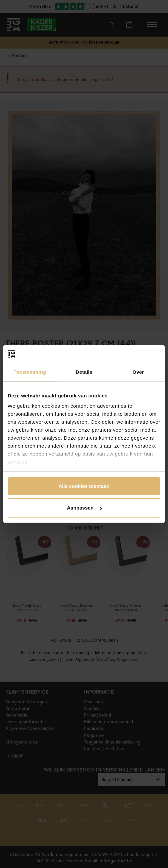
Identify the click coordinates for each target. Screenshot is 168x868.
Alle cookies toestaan (84, 486)
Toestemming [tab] (30, 372)
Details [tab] (84, 372)
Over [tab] (138, 372)
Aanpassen (84, 508)
